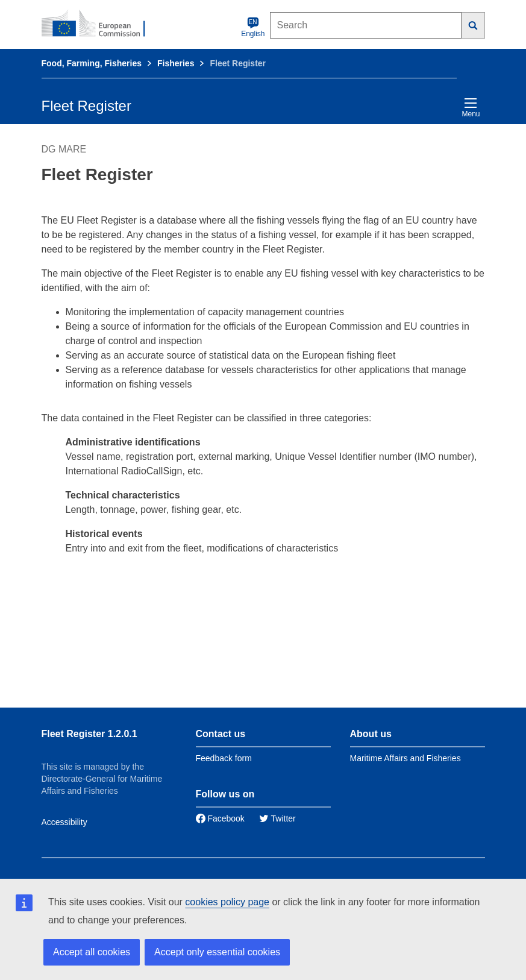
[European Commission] (100, 24)
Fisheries (176, 63)
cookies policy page (227, 902)
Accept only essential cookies (217, 952)
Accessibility (64, 822)
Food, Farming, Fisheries (92, 63)
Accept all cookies (92, 952)
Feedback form (224, 758)
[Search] (473, 25)
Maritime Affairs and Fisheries (405, 758)
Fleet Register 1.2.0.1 (89, 734)
